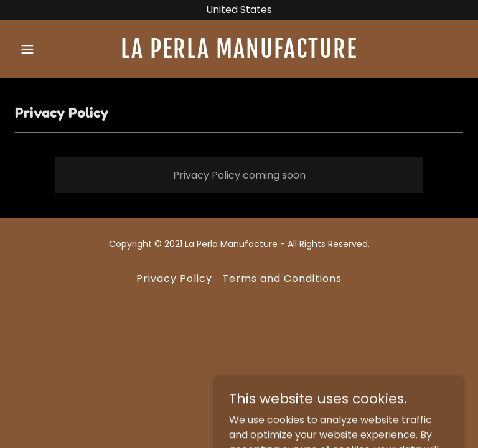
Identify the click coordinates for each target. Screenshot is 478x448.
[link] (239, 54)
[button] (49, 49)
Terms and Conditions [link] (282, 278)
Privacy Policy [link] (174, 278)
